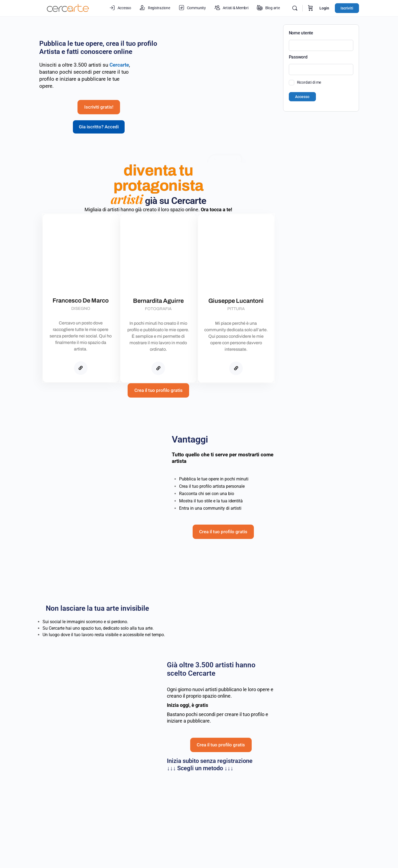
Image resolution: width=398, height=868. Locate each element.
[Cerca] (295, 8)
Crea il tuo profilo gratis (158, 415)
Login (324, 8)
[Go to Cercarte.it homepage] (68, 8)
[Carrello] (310, 8)
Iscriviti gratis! (99, 117)
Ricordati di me (309, 82)
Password (298, 57)
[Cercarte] (81, 380)
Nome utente (301, 33)
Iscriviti (347, 8)
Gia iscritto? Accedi (99, 137)
